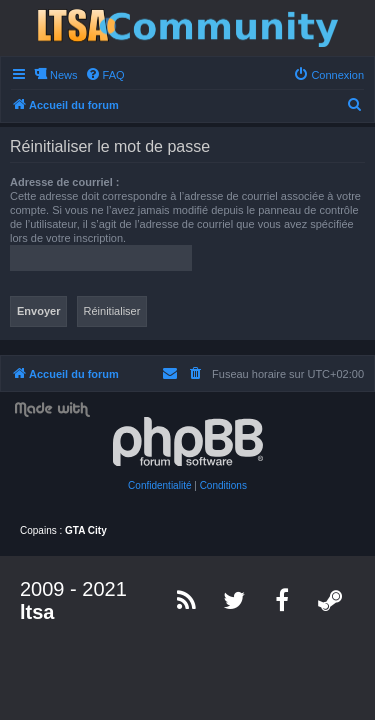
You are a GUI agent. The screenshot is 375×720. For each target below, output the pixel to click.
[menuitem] (105, 75)
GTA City (86, 530)
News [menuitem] (64, 75)
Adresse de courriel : (64, 182)
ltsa (37, 612)
